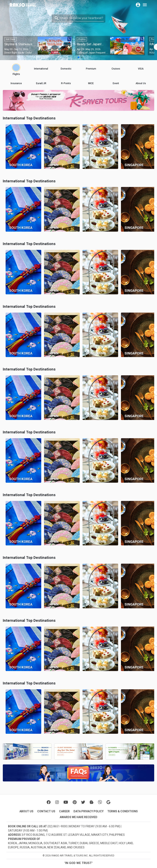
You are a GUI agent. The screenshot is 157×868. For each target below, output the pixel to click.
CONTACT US (46, 811)
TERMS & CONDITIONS (123, 811)
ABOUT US (26, 811)
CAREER (64, 811)
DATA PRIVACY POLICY (89, 811)
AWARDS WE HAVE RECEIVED (78, 817)
